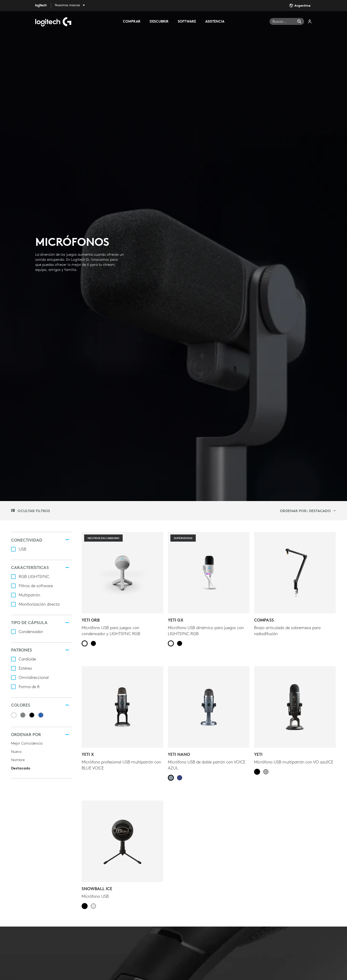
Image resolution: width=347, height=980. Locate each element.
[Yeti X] (122, 707)
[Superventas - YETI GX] (209, 573)
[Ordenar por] (67, 735)
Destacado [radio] (21, 768)
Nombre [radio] (18, 760)
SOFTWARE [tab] (187, 21)
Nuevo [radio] (16, 751)
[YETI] (295, 707)
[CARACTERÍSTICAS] (67, 568)
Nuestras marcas (67, 5)
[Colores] (67, 705)
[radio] (85, 643)
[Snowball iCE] (122, 841)
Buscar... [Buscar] (279, 21)
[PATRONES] (67, 650)
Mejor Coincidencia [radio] (27, 743)
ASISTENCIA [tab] (215, 21)
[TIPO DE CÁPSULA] (67, 623)
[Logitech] (44, 6)
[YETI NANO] (209, 707)
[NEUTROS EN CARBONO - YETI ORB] (122, 573)
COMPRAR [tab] (132, 21)
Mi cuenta (310, 21)
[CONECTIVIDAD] (67, 540)
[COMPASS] (295, 573)
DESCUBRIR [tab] (159, 21)
